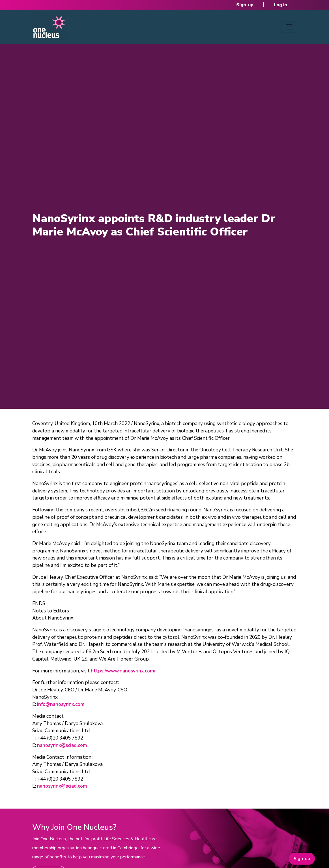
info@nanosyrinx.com (61, 704)
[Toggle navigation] (289, 27)
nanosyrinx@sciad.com (62, 745)
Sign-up (245, 5)
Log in (280, 5)
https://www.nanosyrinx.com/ (123, 671)
